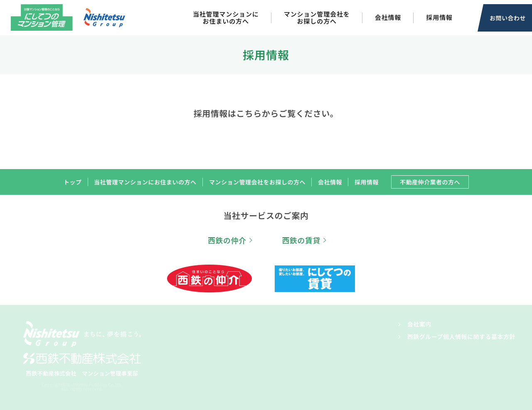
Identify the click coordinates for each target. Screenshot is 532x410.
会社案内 (419, 324)
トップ (72, 182)
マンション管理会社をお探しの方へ (317, 17)
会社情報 (388, 17)
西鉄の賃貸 (302, 240)
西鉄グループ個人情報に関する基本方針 (461, 336)
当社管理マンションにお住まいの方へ (226, 17)
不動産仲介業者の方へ (430, 182)
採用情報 (439, 17)
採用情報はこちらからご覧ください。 (266, 113)
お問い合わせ (508, 18)
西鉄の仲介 (227, 240)
